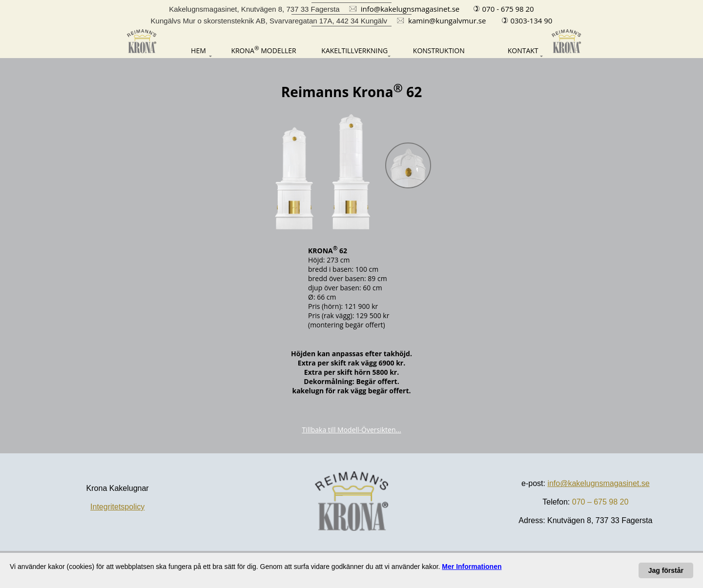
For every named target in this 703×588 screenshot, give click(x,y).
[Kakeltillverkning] (354, 51)
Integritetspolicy (117, 507)
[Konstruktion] (439, 51)
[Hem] (187, 51)
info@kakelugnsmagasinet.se (598, 483)
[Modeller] (263, 50)
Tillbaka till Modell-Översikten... (351, 430)
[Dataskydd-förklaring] (472, 567)
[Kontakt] (514, 51)
